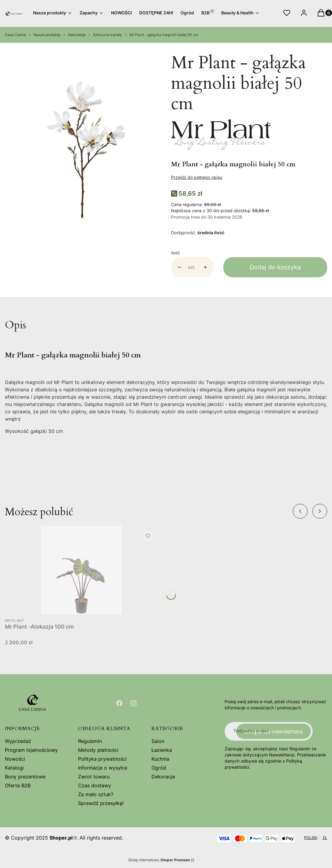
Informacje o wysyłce (103, 768)
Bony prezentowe (25, 777)
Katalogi (14, 768)
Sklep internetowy (159, 860)
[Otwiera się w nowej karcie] (119, 703)
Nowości (15, 759)
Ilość (176, 253)
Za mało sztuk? (96, 794)
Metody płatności (98, 750)
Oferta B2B (18, 785)
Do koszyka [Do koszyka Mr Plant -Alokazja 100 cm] (147, 604)
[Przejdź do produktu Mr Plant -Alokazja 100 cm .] (81, 570)
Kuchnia (160, 759)
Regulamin (90, 741)
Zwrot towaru (94, 777)
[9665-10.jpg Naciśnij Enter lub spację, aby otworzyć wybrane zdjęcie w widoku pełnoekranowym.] (83, 133)
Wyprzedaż (18, 741)
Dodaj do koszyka (275, 267)
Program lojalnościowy (31, 750)
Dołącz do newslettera (274, 731)
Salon (158, 741)
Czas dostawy (95, 785)
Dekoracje (77, 35)
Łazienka (162, 750)
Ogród (159, 768)
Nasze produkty (47, 35)
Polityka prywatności (102, 759)
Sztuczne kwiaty (108, 35)
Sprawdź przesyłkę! (101, 803)
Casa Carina (15, 35)
